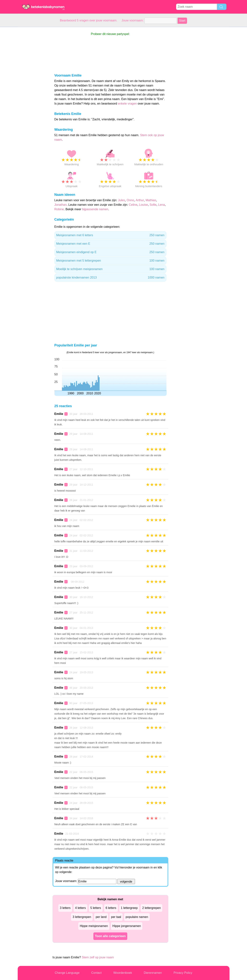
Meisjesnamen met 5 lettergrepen (110, 261)
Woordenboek (123, 973)
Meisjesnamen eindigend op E (110, 252)
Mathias (151, 200)
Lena (162, 205)
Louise (144, 205)
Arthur (140, 200)
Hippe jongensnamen (127, 926)
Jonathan (61, 205)
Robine (59, 209)
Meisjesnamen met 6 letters (110, 235)
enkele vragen (127, 104)
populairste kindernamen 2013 (110, 278)
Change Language (67, 973)
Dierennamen (153, 973)
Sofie (153, 205)
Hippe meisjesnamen (94, 926)
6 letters (111, 908)
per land (101, 917)
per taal (116, 917)
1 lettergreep (129, 908)
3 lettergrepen (82, 917)
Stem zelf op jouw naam (98, 957)
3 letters (65, 908)
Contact (96, 973)
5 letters (96, 908)
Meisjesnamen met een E (110, 244)
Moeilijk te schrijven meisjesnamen (110, 269)
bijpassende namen (95, 209)
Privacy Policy (183, 973)
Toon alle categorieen (110, 936)
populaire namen (137, 917)
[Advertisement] (33, 84)
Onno (130, 200)
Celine (133, 205)
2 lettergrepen (151, 908)
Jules (121, 200)
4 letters (80, 908)
